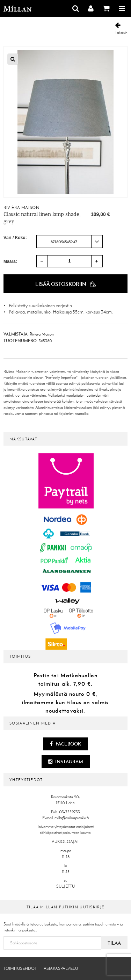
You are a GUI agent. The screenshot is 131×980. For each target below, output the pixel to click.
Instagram (66, 762)
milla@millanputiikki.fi (72, 818)
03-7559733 (70, 812)
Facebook (65, 744)
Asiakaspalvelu (61, 968)
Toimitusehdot (20, 968)
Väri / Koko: (15, 238)
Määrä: (10, 261)
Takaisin (121, 28)
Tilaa (114, 943)
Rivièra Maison (21, 208)
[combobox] (70, 242)
